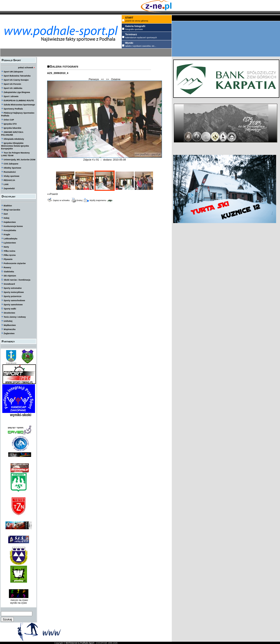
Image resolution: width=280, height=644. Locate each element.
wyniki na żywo (18, 603)
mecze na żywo (19, 600)
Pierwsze (94, 79)
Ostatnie (116, 79)
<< (102, 79)
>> (107, 79)
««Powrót (52, 194)
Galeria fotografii (64, 66)
